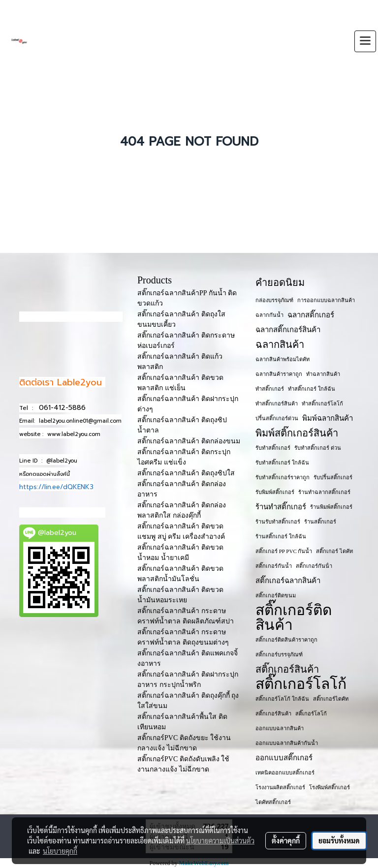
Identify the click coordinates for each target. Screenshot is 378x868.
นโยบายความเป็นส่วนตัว (220, 840)
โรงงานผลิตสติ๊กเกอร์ (280, 787)
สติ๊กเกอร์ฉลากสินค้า (288, 581)
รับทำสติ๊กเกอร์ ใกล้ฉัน (282, 463)
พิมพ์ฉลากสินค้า (328, 418)
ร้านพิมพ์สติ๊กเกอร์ (331, 507)
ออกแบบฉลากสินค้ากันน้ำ (287, 743)
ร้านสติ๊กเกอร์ (320, 522)
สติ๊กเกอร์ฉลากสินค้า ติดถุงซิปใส (186, 473)
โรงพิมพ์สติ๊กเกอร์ (330, 787)
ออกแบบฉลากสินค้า (280, 728)
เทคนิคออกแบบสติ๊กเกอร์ (285, 773)
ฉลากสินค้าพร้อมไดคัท (283, 359)
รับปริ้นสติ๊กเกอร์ (333, 477)
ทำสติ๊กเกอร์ (270, 389)
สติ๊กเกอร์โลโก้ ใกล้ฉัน (282, 699)
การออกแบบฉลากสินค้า (326, 300)
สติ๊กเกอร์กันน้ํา (314, 566)
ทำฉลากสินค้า (323, 374)
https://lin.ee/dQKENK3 (56, 487)
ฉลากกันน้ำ (269, 315)
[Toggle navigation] (365, 41)
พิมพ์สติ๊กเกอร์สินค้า (297, 433)
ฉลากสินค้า (280, 344)
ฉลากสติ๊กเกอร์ (311, 315)
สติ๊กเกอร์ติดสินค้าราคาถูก (286, 640)
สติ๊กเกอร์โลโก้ (301, 684)
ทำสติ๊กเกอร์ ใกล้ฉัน (312, 389)
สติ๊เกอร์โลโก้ (311, 713)
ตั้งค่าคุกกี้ (286, 840)
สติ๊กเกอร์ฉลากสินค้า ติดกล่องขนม (189, 441)
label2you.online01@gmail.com (80, 421)
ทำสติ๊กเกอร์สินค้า (277, 403)
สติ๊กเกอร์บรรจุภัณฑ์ (279, 654)
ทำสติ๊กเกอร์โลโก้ (322, 403)
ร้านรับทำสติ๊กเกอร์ (278, 522)
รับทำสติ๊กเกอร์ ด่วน (318, 448)
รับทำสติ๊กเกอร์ (273, 448)
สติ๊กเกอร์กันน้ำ (274, 566)
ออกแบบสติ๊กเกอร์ (284, 758)
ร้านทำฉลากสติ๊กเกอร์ (324, 492)
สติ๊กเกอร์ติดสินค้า (294, 618)
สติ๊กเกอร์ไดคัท (331, 699)
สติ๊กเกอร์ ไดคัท (334, 551)
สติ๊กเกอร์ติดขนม (276, 595)
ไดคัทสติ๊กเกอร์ (273, 802)
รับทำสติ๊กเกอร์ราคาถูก (283, 477)
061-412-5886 (62, 408)
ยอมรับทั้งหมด (339, 840)
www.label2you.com (74, 434)
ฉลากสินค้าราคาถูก (279, 374)
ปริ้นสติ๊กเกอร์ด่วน (277, 418)
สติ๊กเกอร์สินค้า (287, 669)
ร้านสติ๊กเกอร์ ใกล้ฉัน (281, 536)
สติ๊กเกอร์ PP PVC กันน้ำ (284, 551)
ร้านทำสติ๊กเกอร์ (281, 507)
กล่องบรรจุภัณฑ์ (274, 300)
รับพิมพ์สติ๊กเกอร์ (275, 492)
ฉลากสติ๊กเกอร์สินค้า (288, 330)
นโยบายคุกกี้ (60, 851)
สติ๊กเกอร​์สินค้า (273, 713)
